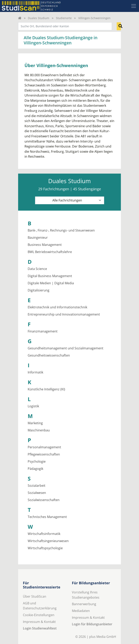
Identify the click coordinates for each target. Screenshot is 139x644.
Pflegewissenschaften (44, 454)
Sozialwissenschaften (44, 500)
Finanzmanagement (43, 331)
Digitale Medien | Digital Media (51, 283)
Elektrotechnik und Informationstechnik (57, 307)
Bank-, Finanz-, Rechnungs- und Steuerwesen (61, 230)
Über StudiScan (35, 596)
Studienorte (64, 18)
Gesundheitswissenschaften (49, 355)
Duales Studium (39, 18)
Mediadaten (81, 611)
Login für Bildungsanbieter (92, 624)
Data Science (37, 269)
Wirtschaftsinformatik (44, 534)
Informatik (35, 372)
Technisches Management (47, 517)
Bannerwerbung (84, 604)
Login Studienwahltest (40, 628)
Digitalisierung (39, 290)
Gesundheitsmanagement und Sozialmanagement (66, 348)
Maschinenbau (39, 430)
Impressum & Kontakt (39, 622)
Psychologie (37, 461)
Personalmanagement (44, 447)
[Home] (20, 18)
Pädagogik (35, 469)
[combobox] (65, 26)
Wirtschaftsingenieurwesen (48, 541)
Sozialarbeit (37, 486)
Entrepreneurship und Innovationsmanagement (64, 314)
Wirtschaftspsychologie (45, 548)
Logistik (33, 406)
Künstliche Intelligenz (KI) (46, 389)
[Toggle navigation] (134, 6)
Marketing (35, 423)
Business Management (45, 245)
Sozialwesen (37, 493)
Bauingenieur (38, 237)
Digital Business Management (50, 276)
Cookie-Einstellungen (39, 615)
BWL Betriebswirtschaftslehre (50, 252)
